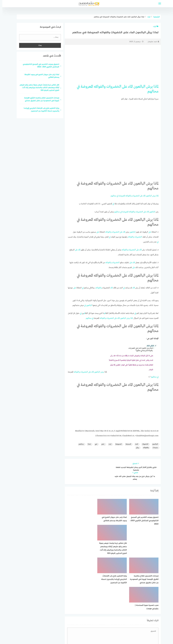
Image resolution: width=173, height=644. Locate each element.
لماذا (154, 87)
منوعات (153, 446)
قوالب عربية (76, 636)
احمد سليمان (151, 42)
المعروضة (85, 87)
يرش (147, 87)
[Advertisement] (111, 65)
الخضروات (112, 87)
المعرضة (126, 442)
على (122, 87)
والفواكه (97, 87)
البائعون (137, 87)
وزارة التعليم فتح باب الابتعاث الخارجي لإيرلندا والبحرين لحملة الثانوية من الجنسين (39, 110)
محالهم (151, 91)
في (76, 87)
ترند (153, 27)
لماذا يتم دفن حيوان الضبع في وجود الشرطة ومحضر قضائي (39, 76)
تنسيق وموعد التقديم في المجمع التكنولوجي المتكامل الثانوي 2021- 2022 (39, 66)
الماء (128, 87)
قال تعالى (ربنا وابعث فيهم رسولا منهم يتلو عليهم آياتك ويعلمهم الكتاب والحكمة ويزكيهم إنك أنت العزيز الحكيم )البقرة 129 (37, 88)
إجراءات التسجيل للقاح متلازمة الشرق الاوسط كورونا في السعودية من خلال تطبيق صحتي (39, 99)
